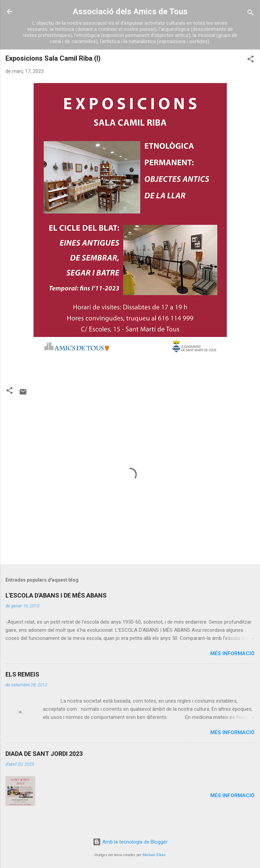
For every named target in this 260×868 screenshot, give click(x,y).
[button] (251, 60)
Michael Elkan (154, 855)
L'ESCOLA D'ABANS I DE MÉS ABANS (56, 595)
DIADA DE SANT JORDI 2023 (44, 754)
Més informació (232, 653)
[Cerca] (251, 14)
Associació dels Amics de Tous (130, 12)
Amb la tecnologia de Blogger (130, 842)
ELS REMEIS (22, 674)
